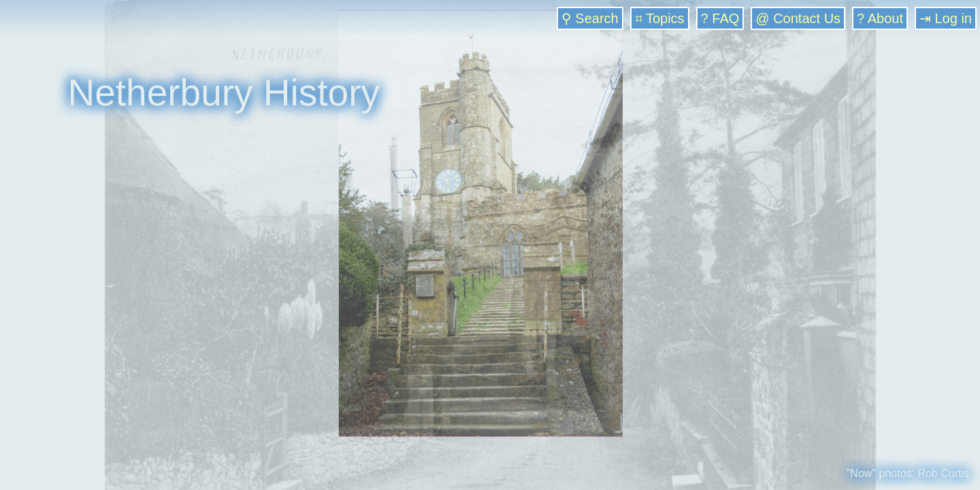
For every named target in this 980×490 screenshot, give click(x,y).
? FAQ (720, 18)
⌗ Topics (660, 18)
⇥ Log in (946, 18)
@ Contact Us (798, 18)
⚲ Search (590, 18)
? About (880, 18)
